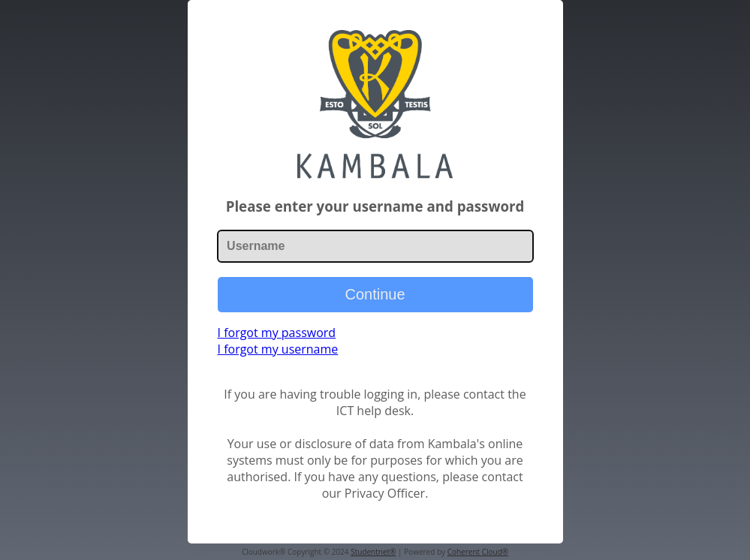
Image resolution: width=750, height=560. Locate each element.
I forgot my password (277, 333)
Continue (375, 294)
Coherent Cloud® (478, 552)
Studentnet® (373, 552)
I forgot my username (278, 349)
